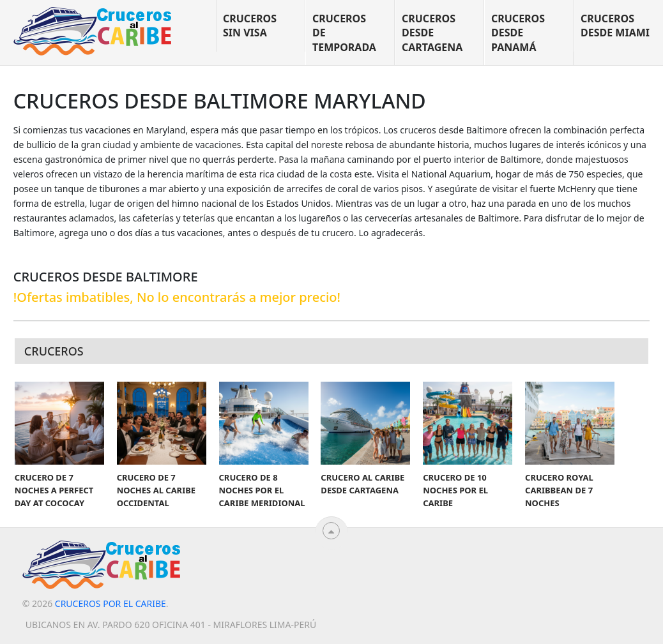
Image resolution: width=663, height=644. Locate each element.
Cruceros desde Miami (615, 26)
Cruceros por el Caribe (111, 603)
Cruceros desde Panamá (518, 33)
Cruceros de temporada (344, 33)
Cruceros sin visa (250, 26)
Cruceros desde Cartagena (432, 33)
